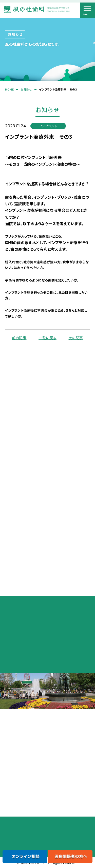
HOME (9, 89)
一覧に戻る (48, 338)
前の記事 (19, 338)
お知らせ (26, 89)
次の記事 (76, 338)
